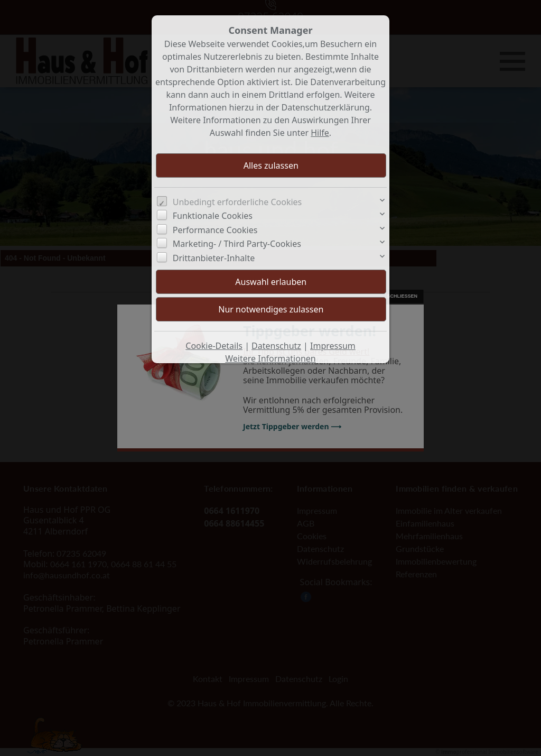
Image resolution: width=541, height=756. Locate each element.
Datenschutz (276, 346)
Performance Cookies (215, 230)
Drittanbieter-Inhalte (214, 258)
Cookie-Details (214, 346)
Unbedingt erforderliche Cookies (237, 202)
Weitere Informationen (270, 358)
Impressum (333, 346)
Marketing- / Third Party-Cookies (237, 244)
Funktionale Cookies (213, 216)
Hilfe (320, 133)
